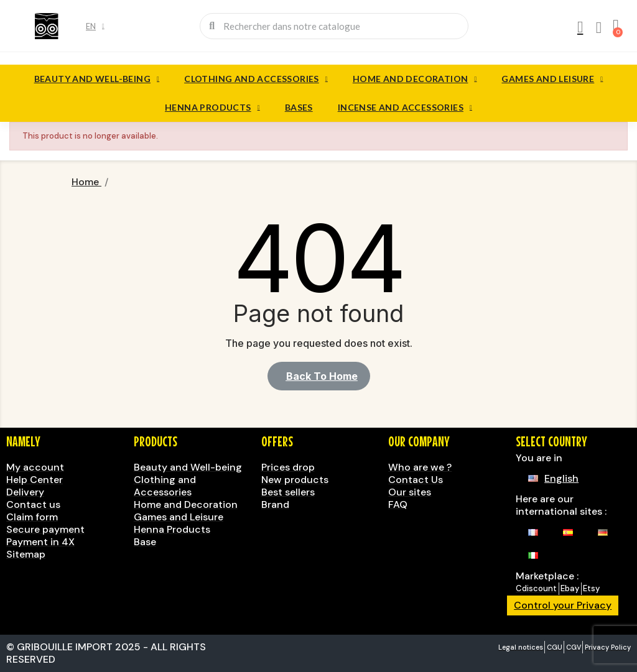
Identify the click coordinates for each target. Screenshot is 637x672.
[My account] (579, 27)
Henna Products (212, 108)
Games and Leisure (552, 79)
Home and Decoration (415, 79)
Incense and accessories (405, 108)
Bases (299, 107)
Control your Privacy (563, 605)
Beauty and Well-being (97, 79)
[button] (319, 376)
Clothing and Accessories (256, 79)
